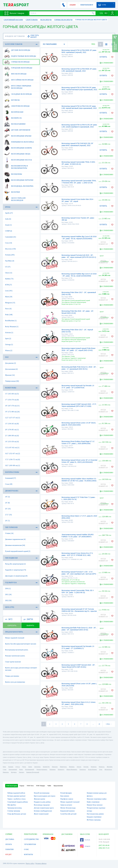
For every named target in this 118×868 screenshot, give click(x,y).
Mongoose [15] (10, 303)
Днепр (24, 767)
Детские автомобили (17, 130)
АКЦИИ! (73, 5)
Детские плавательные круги (44, 808)
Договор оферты (41, 863)
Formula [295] (10, 255)
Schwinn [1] (9, 333)
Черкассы (102, 767)
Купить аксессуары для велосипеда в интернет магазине (21, 669)
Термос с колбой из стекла (17, 799)
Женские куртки (39, 799)
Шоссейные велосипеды (19, 80)
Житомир (110, 767)
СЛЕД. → (109, 724)
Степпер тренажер (14, 811)
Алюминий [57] (11, 478)
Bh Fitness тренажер (94, 820)
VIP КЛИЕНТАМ (30, 844)
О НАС (27, 849)
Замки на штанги (66, 805)
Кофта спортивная (93, 802)
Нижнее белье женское (95, 805)
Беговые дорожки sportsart (16, 796)
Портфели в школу (67, 799)
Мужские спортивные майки (97, 799)
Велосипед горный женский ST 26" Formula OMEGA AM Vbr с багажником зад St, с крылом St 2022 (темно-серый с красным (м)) (79, 611)
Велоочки (12, 192)
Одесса (18, 767)
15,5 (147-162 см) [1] (12, 448)
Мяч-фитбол (12, 805)
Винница (72, 767)
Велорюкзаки (14, 112)
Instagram (85, 846)
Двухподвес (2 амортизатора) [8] (16, 576)
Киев (4, 767)
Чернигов (94, 767)
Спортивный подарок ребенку (18, 802)
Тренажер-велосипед (15, 808)
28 (99, 724)
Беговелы (12, 100)
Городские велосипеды (18, 68)
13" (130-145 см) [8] (12, 424)
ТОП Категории (12, 786)
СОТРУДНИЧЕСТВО (32, 839)
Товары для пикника (12, 676)
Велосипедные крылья (18, 136)
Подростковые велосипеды (20, 56)
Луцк (101, 769)
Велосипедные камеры (18, 148)
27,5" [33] (8, 515)
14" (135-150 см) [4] (12, 442)
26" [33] (8, 509)
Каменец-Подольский (33, 772)
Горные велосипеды (17, 62)
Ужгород (21, 772)
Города (22, 786)
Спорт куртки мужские (13, 662)
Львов (30, 767)
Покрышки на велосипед (19, 142)
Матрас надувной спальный (15, 638)
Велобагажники (15, 124)
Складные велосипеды (18, 94)
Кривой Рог (46, 767)
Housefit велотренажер (42, 793)
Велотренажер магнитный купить (17, 650)
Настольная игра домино (95, 814)
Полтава (86, 767)
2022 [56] (8, 600)
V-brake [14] (9, 533)
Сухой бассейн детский (68, 814)
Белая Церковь (92, 769)
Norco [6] (8, 309)
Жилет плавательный (41, 814)
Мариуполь (63, 767)
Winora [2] (9, 351)
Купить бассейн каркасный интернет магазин (21, 644)
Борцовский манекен (67, 811)
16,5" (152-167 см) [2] (13, 454)
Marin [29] (9, 297)
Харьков (11, 767)
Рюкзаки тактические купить (15, 656)
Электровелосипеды (17, 106)
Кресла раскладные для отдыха (45, 796)
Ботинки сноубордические (43, 811)
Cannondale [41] (11, 237)
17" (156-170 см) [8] (12, 400)
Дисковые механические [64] (15, 545)
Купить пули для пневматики (15, 682)
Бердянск (14, 772)
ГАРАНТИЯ (10, 849)
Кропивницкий (29, 769)
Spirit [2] (8, 339)
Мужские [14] (10, 375)
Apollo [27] (9, 213)
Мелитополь (108, 769)
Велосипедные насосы (18, 160)
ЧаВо (49, 786)
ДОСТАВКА (10, 839)
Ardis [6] (8, 219)
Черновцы (52, 769)
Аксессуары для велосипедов (15, 198)
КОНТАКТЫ (29, 854)
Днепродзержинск (42, 769)
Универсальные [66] (12, 381)
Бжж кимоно (65, 796)
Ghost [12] (9, 273)
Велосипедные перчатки (19, 180)
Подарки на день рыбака (42, 802)
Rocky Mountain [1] (12, 327)
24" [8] (7, 503)
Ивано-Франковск (72, 769)
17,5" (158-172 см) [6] (13, 460)
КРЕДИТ (9, 854)
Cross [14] (9, 243)
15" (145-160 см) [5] (12, 394)
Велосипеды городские (42, 805)
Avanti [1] (8, 225)
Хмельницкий (13, 769)
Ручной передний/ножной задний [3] (18, 551)
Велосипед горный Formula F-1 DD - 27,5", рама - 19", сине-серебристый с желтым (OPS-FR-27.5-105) (79, 574)
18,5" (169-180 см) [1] (13, 466)
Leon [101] (9, 291)
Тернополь (83, 769)
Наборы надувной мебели (16, 793)
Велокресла (13, 118)
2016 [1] (8, 589)
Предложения (58, 786)
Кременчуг (61, 769)
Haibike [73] (9, 279)
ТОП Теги (30, 786)
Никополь (6, 772)
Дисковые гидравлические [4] (15, 539)
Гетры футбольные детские (17, 814)
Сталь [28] (9, 484)
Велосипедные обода (17, 154)
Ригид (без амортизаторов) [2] (15, 564)
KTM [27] (9, 285)
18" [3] (7, 497)
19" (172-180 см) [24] (12, 412)
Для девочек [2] (11, 363)
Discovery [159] (10, 249)
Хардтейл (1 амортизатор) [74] (16, 570)
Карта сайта (30, 863)
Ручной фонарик (66, 793)
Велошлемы (13, 174)
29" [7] (7, 521)
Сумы (5, 769)
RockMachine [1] (11, 321)
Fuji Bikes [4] (10, 261)
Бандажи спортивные (94, 817)
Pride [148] (9, 315)
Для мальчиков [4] (11, 369)
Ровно (21, 769)
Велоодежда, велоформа (19, 186)
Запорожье (37, 767)
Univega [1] (9, 345)
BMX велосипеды (15, 74)
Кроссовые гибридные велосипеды (18, 86)
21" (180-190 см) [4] (12, 436)
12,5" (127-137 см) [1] (13, 418)
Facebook (85, 840)
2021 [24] (8, 595)
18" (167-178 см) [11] (12, 406)
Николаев (55, 767)
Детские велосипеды (17, 50)
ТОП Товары (41, 786)
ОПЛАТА (9, 844)
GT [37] (8, 267)
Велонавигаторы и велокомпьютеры (16, 166)
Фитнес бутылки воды (68, 808)
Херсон (79, 767)
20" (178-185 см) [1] (12, 430)
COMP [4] (9, 231)
